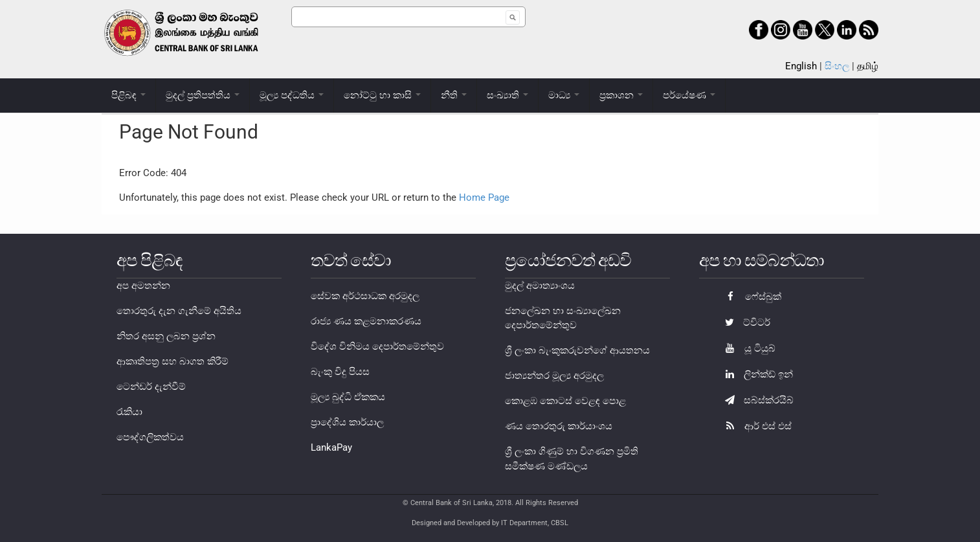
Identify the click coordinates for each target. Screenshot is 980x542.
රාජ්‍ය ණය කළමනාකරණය (366, 321)
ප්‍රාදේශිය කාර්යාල (347, 422)
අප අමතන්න (143, 286)
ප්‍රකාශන (621, 95)
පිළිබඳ (128, 95)
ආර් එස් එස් (755, 426)
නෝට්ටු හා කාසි (382, 95)
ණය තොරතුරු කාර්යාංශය (559, 426)
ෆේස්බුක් (750, 297)
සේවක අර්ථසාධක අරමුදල (365, 296)
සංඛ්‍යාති (507, 95)
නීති (454, 95)
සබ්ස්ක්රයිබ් (756, 400)
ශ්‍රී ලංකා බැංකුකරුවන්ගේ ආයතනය (577, 350)
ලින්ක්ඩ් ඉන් (756, 374)
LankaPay (331, 447)
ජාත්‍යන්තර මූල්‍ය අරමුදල (554, 376)
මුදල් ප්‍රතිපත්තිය (203, 95)
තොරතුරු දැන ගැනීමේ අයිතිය (179, 311)
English (801, 66)
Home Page (484, 198)
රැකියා (129, 412)
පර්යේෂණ (689, 95)
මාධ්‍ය (564, 95)
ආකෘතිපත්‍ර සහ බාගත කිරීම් (173, 361)
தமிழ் (868, 66)
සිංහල (837, 66)
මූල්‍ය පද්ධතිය (292, 95)
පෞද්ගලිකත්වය (150, 437)
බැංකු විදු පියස (340, 372)
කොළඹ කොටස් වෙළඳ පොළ (565, 401)
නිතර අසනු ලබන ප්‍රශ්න (166, 336)
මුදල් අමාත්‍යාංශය (540, 286)
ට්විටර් (744, 322)
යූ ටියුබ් (747, 348)
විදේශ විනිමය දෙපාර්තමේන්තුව (377, 346)
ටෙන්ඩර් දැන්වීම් (151, 387)
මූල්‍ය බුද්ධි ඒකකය (348, 397)
